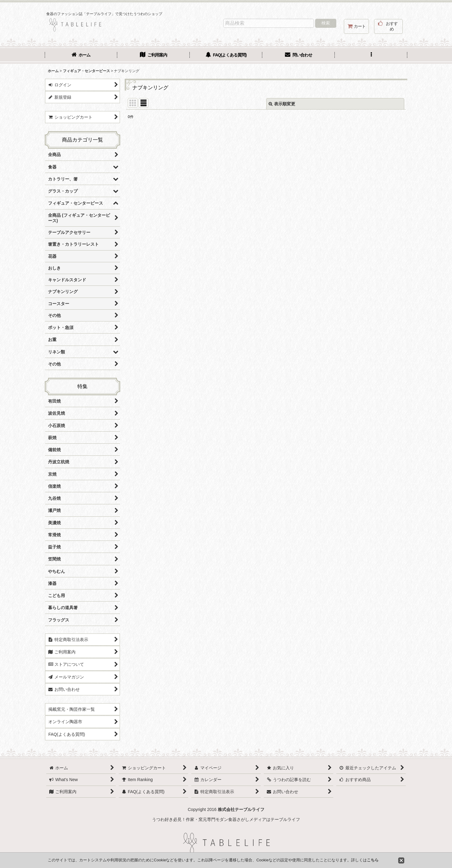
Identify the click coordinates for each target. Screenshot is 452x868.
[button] (371, 56)
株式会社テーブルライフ (241, 809)
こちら (373, 860)
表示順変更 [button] (282, 104)
